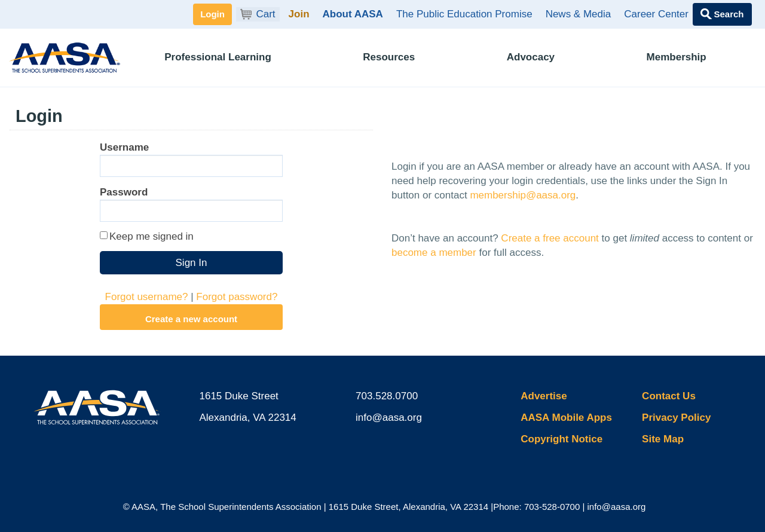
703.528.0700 (387, 396)
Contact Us (669, 396)
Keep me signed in (152, 236)
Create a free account (550, 238)
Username (124, 147)
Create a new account (191, 319)
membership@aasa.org (523, 195)
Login (212, 14)
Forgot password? (237, 297)
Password (124, 192)
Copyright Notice (561, 439)
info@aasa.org (389, 418)
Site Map (663, 439)
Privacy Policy (676, 418)
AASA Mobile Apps (566, 418)
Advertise (544, 396)
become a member (434, 253)
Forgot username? (147, 297)
